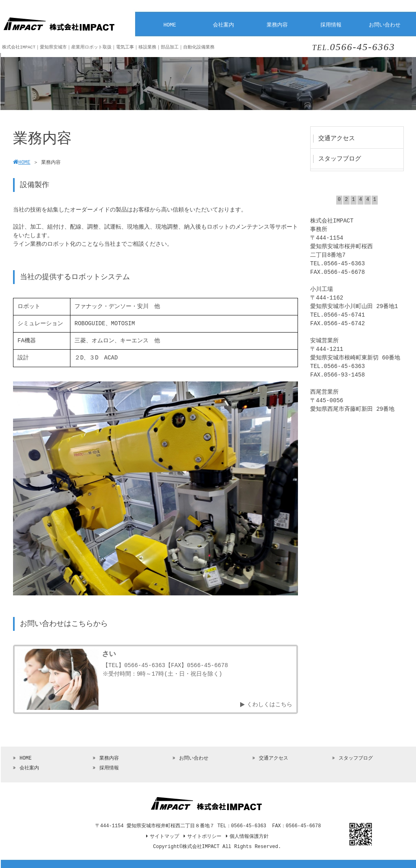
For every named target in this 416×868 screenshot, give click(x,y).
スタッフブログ (356, 758)
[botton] (24, 488)
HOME (26, 758)
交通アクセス (274, 758)
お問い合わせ (194, 758)
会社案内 (29, 768)
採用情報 (109, 768)
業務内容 (109, 758)
